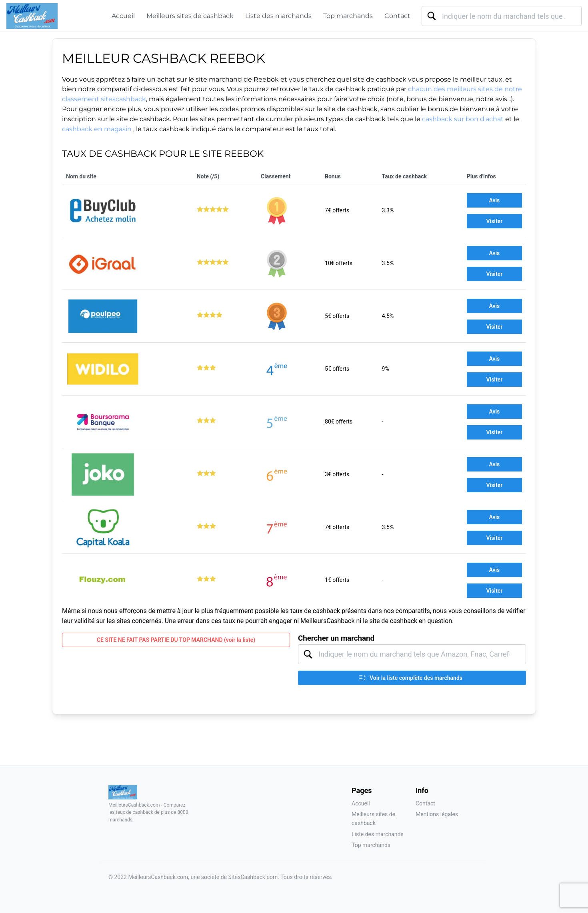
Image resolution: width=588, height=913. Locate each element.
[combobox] (502, 16)
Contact (397, 16)
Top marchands (348, 16)
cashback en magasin (98, 129)
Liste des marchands (278, 16)
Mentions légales (437, 814)
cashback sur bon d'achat (463, 119)
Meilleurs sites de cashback (190, 16)
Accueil (123, 16)
